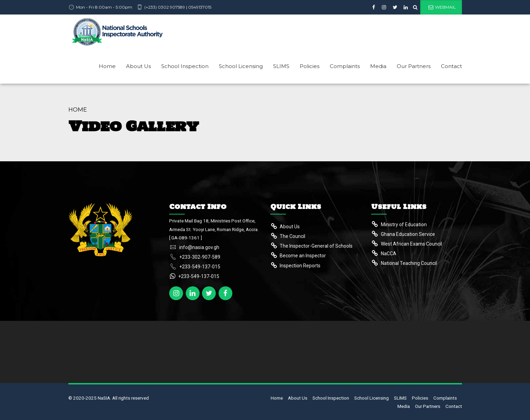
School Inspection (185, 66)
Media (378, 66)
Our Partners (414, 66)
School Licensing (241, 66)
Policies (310, 66)
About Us (138, 66)
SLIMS (281, 66)
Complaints (345, 66)
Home (107, 66)
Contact (451, 66)
